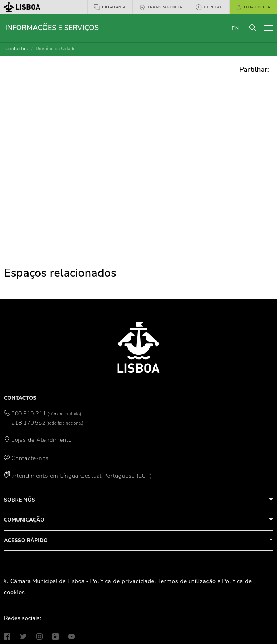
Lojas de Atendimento (42, 440)
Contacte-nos (30, 458)
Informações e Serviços (52, 28)
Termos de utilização (187, 581)
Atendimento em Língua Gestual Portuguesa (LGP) (82, 476)
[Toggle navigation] (269, 28)
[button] (253, 28)
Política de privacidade (122, 581)
